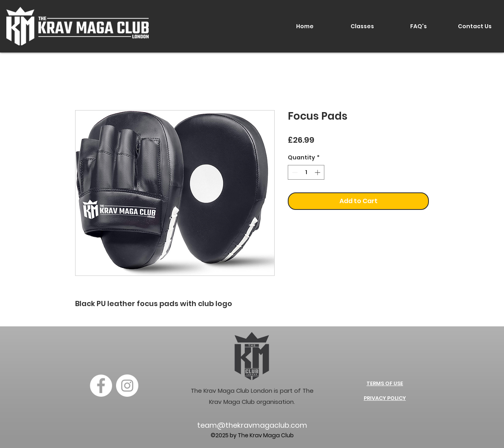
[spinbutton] (306, 172)
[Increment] (318, 172)
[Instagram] (127, 386)
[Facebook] (101, 386)
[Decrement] (294, 172)
